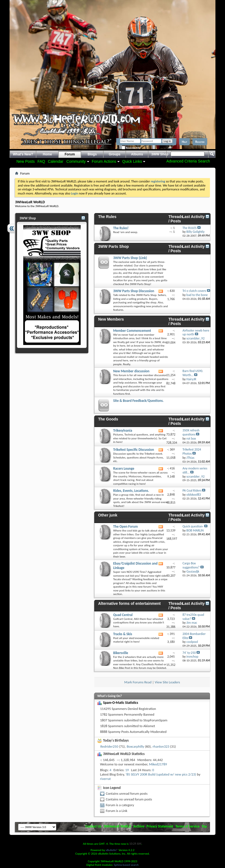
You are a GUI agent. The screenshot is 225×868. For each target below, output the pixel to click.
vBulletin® (112, 850)
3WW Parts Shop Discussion (134, 291)
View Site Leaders (167, 682)
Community (76, 161)
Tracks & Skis (123, 634)
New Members (111, 319)
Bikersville (121, 653)
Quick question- (193, 526)
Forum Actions (104, 161)
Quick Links (132, 161)
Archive (139, 826)
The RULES (189, 228)
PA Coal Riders (192, 490)
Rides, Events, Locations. (131, 491)
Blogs (92, 154)
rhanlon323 (161, 746)
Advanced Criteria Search (188, 161)
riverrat (105, 779)
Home (47, 154)
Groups (115, 154)
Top (204, 826)
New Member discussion (131, 371)
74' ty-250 (189, 653)
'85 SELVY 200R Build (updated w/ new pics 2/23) (161, 774)
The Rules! (121, 228)
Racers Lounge (124, 468)
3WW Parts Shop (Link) (130, 258)
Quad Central (123, 615)
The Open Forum (125, 526)
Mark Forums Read (138, 682)
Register (200, 142)
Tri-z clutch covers (194, 291)
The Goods (108, 419)
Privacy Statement (160, 826)
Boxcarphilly (135, 746)
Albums (137, 154)
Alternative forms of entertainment (129, 603)
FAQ (41, 161)
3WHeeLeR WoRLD (117, 826)
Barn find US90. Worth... (193, 373)
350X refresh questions (191, 432)
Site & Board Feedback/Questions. (138, 401)
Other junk (108, 515)
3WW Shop (160, 154)
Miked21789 (158, 764)
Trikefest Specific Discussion (134, 450)
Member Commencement (132, 331)
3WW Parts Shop (113, 246)
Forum (70, 154)
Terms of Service (188, 826)
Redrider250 (109, 746)
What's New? (23, 154)
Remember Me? (131, 148)
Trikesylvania (123, 430)
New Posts (26, 161)
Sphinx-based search (126, 865)
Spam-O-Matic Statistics (121, 703)
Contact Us (93, 826)
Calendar (56, 161)
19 (127, 770)
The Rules (107, 217)
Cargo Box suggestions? (191, 565)
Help (184, 142)
